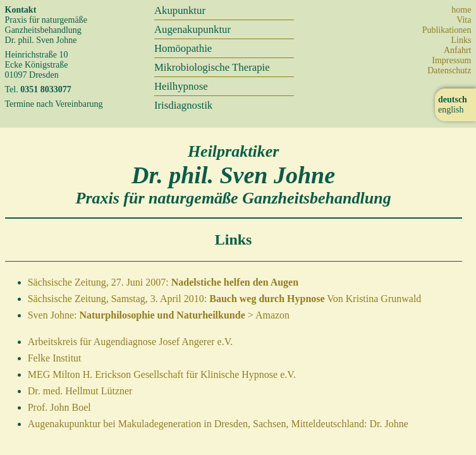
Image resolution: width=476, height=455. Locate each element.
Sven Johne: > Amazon (159, 315)
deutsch (453, 100)
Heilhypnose (181, 86)
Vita (464, 20)
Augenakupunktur (192, 29)
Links (461, 40)
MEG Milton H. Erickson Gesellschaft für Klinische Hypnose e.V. (162, 374)
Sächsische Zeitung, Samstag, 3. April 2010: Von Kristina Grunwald (225, 299)
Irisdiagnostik (183, 105)
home (461, 10)
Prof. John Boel (59, 407)
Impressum (451, 60)
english (451, 110)
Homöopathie (183, 48)
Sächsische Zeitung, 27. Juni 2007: (163, 282)
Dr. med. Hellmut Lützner (80, 391)
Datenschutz (449, 70)
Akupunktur (180, 10)
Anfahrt (458, 50)
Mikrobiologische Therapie (212, 67)
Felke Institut (55, 358)
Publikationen (447, 30)
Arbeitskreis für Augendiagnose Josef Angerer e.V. (131, 342)
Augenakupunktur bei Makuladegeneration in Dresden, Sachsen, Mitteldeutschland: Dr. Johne (218, 424)
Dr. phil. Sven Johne (233, 175)
